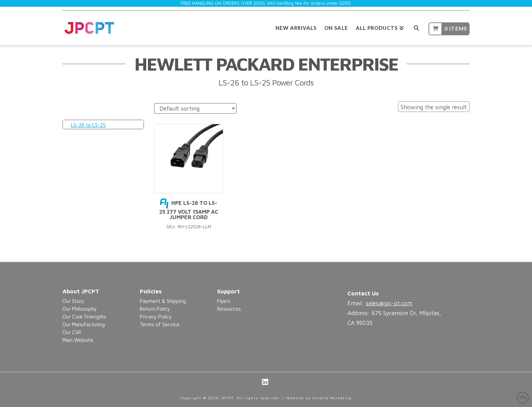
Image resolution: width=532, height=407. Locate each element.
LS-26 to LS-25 (88, 125)
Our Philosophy (80, 309)
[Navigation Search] (416, 27)
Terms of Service (160, 324)
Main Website (78, 340)
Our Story (73, 301)
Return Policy (155, 309)
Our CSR (72, 332)
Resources (229, 309)
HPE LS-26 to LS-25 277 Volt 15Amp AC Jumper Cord (189, 210)
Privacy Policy (156, 316)
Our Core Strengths (84, 316)
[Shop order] (195, 108)
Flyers (224, 301)
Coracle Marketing (332, 398)
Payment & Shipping (163, 301)
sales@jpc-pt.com (389, 303)
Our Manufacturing (84, 324)
